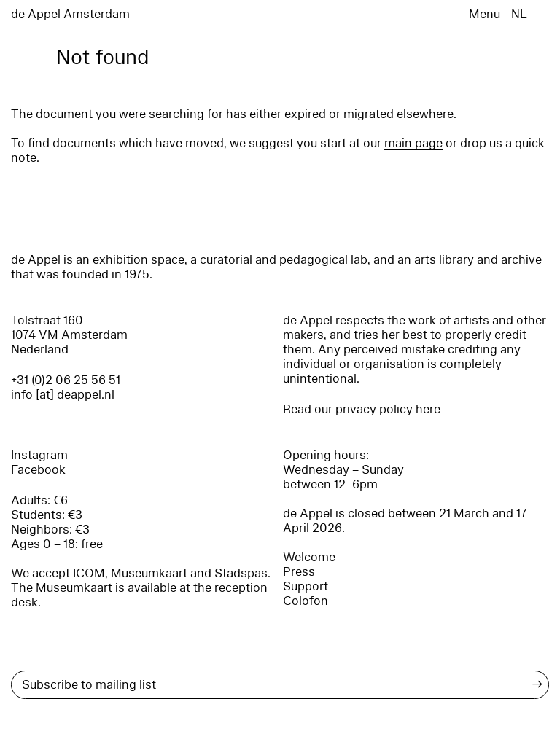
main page (413, 143)
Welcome (309, 557)
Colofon (306, 601)
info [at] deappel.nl (63, 395)
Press (299, 572)
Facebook (38, 470)
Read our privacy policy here (362, 409)
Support (306, 586)
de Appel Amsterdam (70, 14)
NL (519, 14)
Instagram (39, 455)
